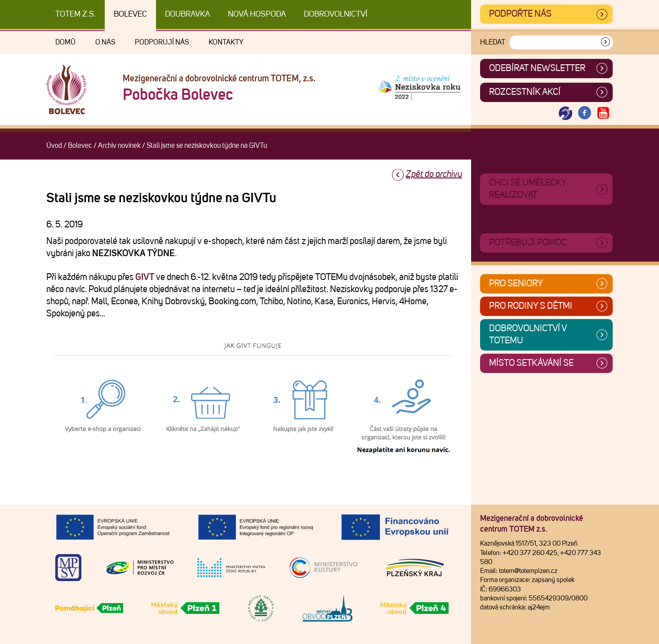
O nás (105, 42)
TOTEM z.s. (76, 14)
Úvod (54, 146)
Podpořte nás (520, 14)
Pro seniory (516, 284)
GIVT (145, 277)
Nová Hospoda (257, 14)
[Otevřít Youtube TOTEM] (603, 113)
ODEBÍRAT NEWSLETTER (537, 68)
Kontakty (226, 42)
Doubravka (187, 14)
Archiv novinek (119, 146)
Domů (65, 42)
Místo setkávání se (531, 363)
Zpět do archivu (434, 174)
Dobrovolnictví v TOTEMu (528, 335)
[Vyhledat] (606, 42)
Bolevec (130, 14)
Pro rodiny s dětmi (531, 306)
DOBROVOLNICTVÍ (336, 14)
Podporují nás (162, 42)
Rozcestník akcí (525, 92)
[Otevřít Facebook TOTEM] (584, 113)
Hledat (493, 42)
